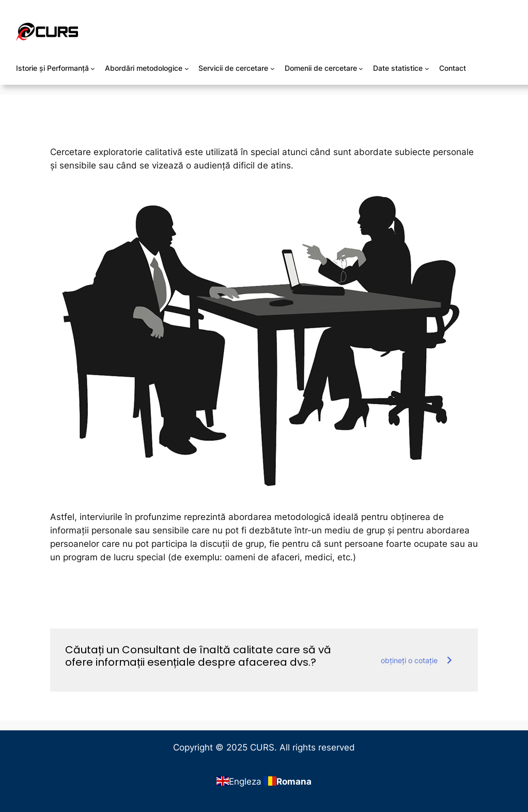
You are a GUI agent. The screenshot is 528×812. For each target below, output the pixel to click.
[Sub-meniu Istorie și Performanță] (93, 68)
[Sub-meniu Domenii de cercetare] (361, 68)
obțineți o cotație (416, 660)
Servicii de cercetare (233, 68)
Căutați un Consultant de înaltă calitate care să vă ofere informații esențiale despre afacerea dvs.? (198, 656)
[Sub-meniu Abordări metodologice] (187, 68)
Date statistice (398, 68)
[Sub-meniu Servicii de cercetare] (273, 68)
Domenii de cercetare (321, 68)
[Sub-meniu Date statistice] (427, 68)
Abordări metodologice (144, 68)
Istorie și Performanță (52, 68)
